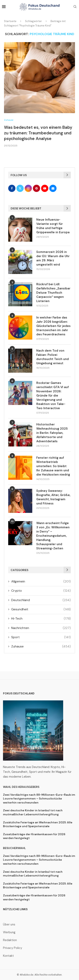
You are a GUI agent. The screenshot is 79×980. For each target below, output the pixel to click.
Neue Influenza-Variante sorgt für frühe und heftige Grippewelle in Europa (53, 226)
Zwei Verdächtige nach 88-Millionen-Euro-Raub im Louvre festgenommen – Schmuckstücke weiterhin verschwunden (39, 799)
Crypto (41, 591)
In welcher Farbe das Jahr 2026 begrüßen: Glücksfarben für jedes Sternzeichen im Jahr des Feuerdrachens (53, 326)
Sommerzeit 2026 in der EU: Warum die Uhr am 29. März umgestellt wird (53, 258)
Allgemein (41, 581)
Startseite (10, 21)
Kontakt (8, 956)
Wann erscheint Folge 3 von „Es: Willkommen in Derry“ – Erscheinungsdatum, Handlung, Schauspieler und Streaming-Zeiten (53, 536)
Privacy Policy (13, 948)
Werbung (9, 932)
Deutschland (41, 600)
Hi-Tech (41, 619)
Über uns (9, 925)
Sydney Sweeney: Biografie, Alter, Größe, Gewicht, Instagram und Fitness (53, 497)
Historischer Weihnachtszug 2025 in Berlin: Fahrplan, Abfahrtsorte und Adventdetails (52, 433)
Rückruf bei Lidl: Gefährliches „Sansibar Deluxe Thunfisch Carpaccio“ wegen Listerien (53, 293)
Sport (41, 637)
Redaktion (10, 940)
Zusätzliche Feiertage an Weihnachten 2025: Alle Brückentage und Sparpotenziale (38, 824)
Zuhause (41, 646)
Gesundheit (41, 609)
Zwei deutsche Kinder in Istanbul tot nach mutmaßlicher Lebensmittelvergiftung (33, 812)
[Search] (75, 7)
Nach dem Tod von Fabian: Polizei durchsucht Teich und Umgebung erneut (53, 357)
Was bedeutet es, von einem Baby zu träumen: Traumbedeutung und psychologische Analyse (38, 133)
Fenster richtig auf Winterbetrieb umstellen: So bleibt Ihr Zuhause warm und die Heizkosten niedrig (53, 466)
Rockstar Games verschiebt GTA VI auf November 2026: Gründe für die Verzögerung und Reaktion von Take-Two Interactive (53, 396)
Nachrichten (41, 628)
